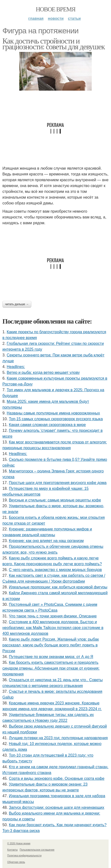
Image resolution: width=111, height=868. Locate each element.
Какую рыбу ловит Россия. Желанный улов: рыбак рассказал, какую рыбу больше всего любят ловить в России (51, 645)
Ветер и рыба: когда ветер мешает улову (43, 373)
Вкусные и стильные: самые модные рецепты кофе (55, 500)
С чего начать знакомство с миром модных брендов (55, 570)
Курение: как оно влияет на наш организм (46, 541)
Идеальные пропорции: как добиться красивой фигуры (58, 587)
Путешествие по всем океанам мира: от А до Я (51, 657)
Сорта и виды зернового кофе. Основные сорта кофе (57, 778)
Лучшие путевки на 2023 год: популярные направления (58, 738)
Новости (56, 18)
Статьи (74, 18)
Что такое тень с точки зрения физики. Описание (53, 616)
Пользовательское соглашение (37, 850)
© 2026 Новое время (19, 843)
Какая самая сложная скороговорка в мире (47, 425)
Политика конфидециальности (24, 856)
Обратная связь (16, 862)
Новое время (55, 9)
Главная (36, 18)
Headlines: (16, 367)
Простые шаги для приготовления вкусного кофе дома (58, 483)
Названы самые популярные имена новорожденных (53, 413)
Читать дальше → (17, 304)
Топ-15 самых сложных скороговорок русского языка (56, 419)
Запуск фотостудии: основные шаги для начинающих (57, 807)
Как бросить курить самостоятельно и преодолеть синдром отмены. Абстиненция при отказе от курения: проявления (51, 668)
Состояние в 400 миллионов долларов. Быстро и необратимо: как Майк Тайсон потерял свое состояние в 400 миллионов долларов (53, 628)
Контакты (12, 850)
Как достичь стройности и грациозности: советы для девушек (54, 44)
